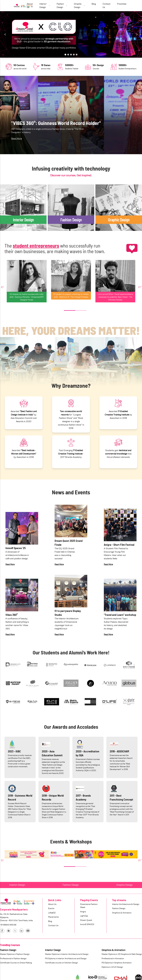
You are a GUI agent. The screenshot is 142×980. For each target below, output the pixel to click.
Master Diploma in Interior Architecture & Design (67, 954)
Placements (53, 917)
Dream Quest (86, 920)
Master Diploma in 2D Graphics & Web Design (122, 954)
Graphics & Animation (122, 913)
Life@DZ (52, 913)
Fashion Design (71, 885)
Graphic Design (125, 885)
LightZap (84, 916)
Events (51, 908)
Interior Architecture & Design (126, 904)
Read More (17, 139)
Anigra (83, 912)
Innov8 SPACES (87, 924)
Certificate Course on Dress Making (16, 963)
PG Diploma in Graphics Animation (117, 963)
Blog (50, 921)
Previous (2, 287)
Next (140, 287)
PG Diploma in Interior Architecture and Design (66, 959)
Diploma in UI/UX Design (112, 967)
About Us (52, 904)
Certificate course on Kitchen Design (62, 963)
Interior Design (17, 885)
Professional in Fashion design (13, 959)
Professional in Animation (113, 959)
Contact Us (53, 926)
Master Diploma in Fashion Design (15, 954)
